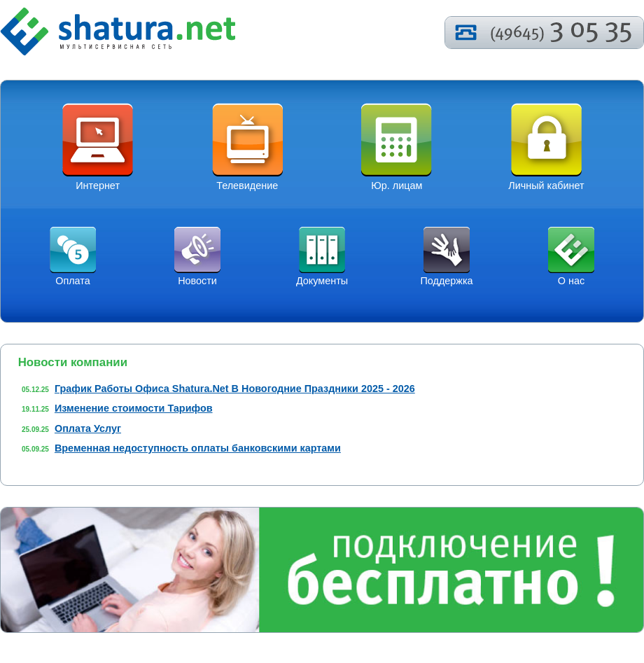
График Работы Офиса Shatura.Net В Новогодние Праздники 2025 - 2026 (235, 389)
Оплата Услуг (88, 428)
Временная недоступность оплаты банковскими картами (198, 448)
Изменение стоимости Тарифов (134, 408)
